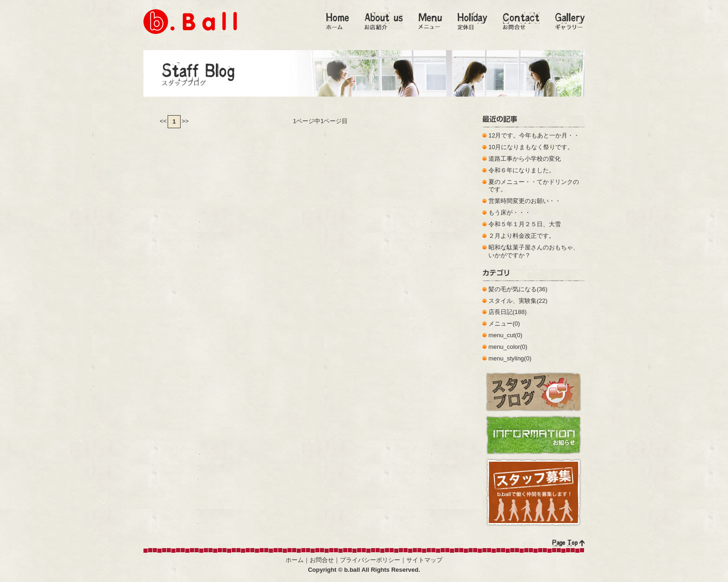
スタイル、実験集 (513, 301)
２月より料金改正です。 (522, 236)
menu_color (504, 347)
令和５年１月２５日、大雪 (525, 224)
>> (185, 121)
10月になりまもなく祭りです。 (531, 147)
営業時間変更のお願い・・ (525, 201)
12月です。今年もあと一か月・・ (534, 135)
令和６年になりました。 (522, 170)
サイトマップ (424, 560)
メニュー (500, 324)
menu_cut (502, 335)
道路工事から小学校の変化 (525, 159)
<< (163, 121)
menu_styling (506, 358)
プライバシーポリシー (370, 560)
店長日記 (500, 312)
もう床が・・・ (510, 213)
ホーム (295, 560)
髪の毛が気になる (513, 289)
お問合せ (322, 560)
